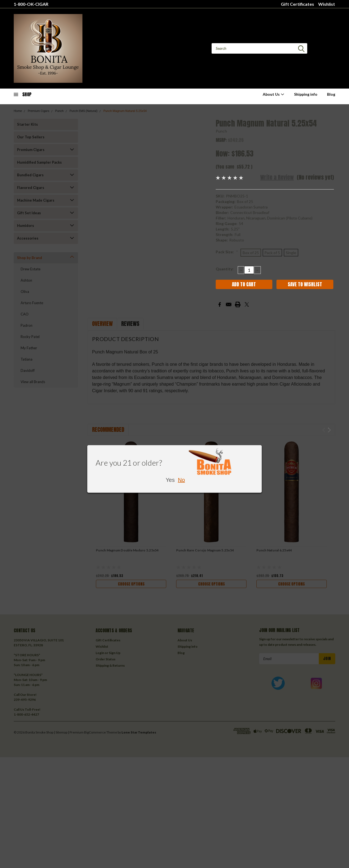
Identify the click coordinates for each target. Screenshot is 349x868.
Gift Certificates (297, 4)
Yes (170, 480)
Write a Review (277, 177)
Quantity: (225, 269)
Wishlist (327, 4)
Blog (331, 94)
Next (329, 430)
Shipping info (306, 94)
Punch (221, 131)
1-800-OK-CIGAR (31, 4)
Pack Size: (227, 252)
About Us (274, 94)
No (181, 480)
